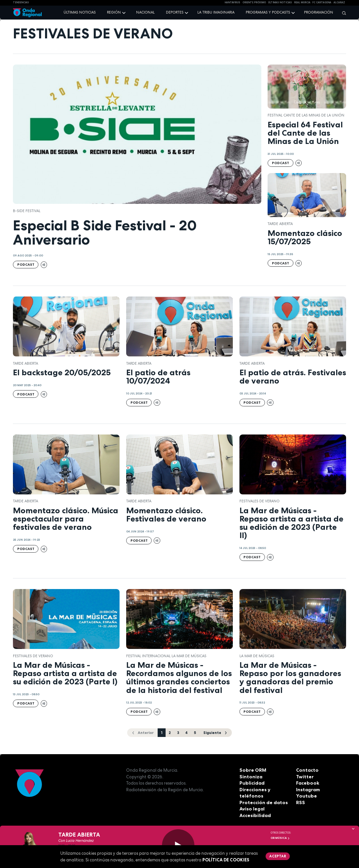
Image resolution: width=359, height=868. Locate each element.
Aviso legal (252, 809)
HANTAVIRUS (232, 2)
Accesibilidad (255, 815)
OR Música (280, 838)
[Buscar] (342, 13)
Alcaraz (339, 2)
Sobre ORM (252, 770)
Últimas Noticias (280, 2)
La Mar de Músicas (257, 656)
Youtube (305, 796)
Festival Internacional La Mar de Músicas (166, 656)
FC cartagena (322, 2)
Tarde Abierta (280, 224)
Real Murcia (302, 2)
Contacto (307, 770)
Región (114, 12)
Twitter (304, 776)
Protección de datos (262, 802)
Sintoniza (250, 776)
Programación (319, 12)
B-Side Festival (27, 211)
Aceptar (277, 856)
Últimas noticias (80, 12)
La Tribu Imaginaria (216, 12)
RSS (300, 802)
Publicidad (251, 783)
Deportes (175, 12)
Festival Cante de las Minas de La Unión (306, 115)
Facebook (307, 783)
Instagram (308, 789)
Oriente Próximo (254, 2)
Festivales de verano (259, 501)
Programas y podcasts (268, 12)
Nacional (145, 12)
